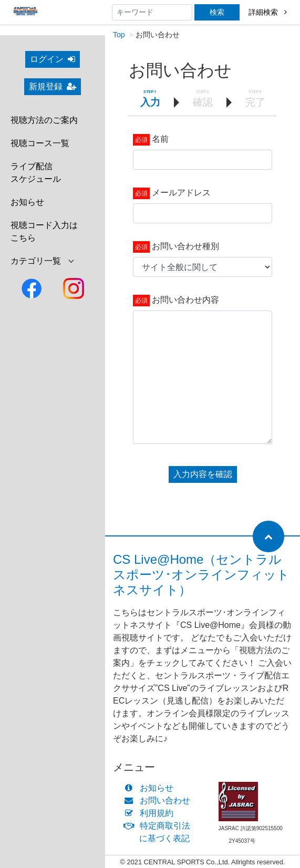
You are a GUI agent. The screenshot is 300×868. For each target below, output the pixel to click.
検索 (217, 12)
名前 (160, 139)
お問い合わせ (159, 800)
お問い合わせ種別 (185, 246)
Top (119, 35)
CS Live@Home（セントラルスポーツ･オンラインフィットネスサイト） (201, 575)
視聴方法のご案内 (44, 120)
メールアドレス (181, 193)
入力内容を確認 (203, 474)
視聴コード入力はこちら (44, 231)
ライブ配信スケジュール (36, 173)
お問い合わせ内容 (185, 300)
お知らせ (27, 202)
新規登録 (53, 86)
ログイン (53, 59)
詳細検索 (268, 12)
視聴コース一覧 (40, 143)
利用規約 (151, 813)
